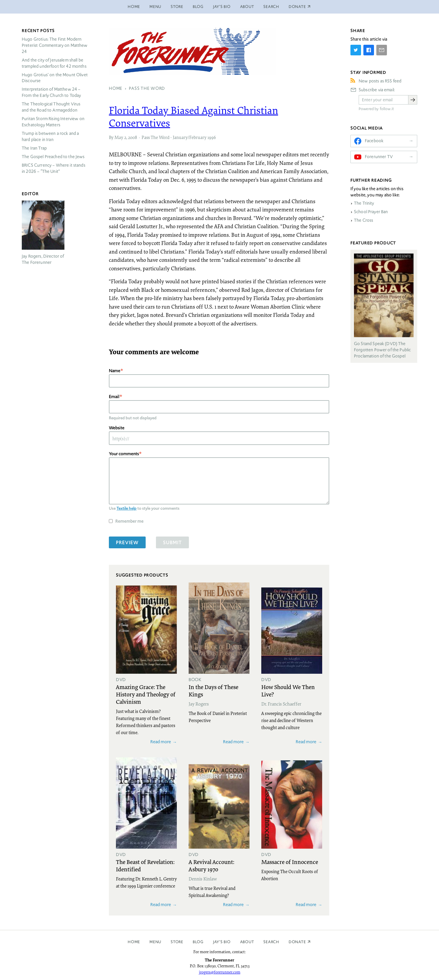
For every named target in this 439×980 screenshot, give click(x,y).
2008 (133, 137)
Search (271, 7)
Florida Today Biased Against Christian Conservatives (193, 116)
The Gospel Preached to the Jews (53, 157)
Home (134, 7)
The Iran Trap (34, 148)
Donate (297, 942)
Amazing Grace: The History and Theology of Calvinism (146, 694)
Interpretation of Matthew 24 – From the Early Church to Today (51, 92)
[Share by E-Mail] (382, 50)
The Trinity (364, 203)
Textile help (127, 508)
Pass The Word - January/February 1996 (179, 137)
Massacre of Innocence (290, 862)
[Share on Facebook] (369, 50)
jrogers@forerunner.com (220, 972)
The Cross (364, 220)
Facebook (374, 141)
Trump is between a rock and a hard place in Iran (50, 136)
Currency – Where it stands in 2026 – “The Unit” (54, 168)
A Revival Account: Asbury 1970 (211, 865)
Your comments (124, 454)
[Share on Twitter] (356, 50)
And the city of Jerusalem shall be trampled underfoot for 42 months (54, 63)
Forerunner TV (379, 157)
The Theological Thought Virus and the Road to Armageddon (51, 107)
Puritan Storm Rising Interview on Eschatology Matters (53, 122)
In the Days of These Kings (213, 690)
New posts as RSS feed (380, 81)
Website (117, 428)
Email (114, 397)
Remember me (129, 521)
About (247, 7)
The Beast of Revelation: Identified (145, 865)
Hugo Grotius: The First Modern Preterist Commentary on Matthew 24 (55, 45)
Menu (155, 7)
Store (177, 7)
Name (115, 371)
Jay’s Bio (222, 7)
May (119, 137)
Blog (198, 7)
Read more (161, 742)
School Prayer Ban (371, 212)
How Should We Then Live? (288, 690)
